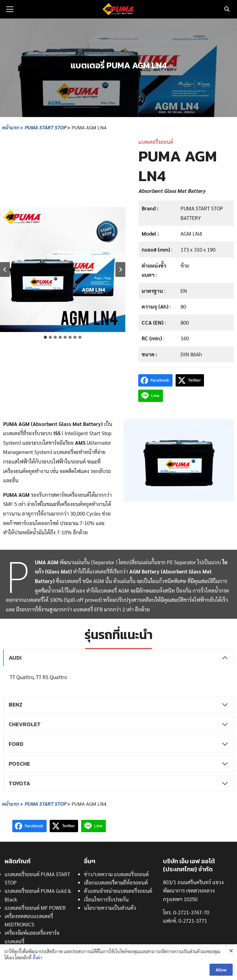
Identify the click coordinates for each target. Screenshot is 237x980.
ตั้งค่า (37, 958)
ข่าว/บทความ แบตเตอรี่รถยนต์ (116, 874)
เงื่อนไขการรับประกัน (106, 899)
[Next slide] (120, 269)
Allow (221, 970)
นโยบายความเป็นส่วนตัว (110, 908)
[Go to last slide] (5, 269)
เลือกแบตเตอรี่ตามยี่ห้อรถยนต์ (116, 882)
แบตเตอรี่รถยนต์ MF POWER (35, 908)
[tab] (45, 337)
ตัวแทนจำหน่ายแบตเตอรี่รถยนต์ (118, 891)
